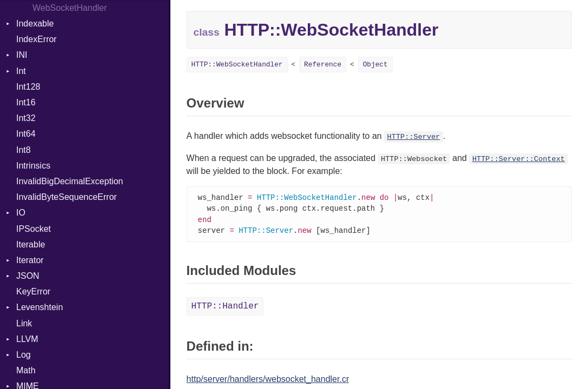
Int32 (26, 118)
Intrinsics (33, 166)
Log (24, 355)
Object (375, 65)
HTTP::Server (414, 137)
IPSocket (34, 229)
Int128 (28, 87)
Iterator (30, 260)
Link (24, 323)
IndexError (37, 39)
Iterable (31, 244)
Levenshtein (39, 307)
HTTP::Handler (225, 308)
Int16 (26, 102)
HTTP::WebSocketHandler (237, 65)
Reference (323, 65)
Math (26, 370)
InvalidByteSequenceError (67, 197)
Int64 (26, 134)
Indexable (35, 24)
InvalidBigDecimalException (70, 181)
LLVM (27, 339)
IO (21, 213)
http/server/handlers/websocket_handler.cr (268, 381)
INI (22, 55)
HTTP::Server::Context (518, 159)
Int (21, 71)
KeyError (33, 291)
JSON (28, 276)
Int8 (24, 150)
